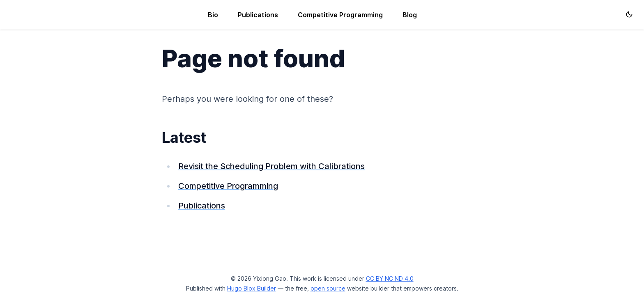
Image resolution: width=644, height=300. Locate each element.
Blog (410, 15)
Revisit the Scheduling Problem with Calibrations (271, 166)
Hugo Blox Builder (252, 288)
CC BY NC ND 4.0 (390, 278)
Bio (213, 15)
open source (328, 288)
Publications (258, 15)
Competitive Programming (340, 15)
